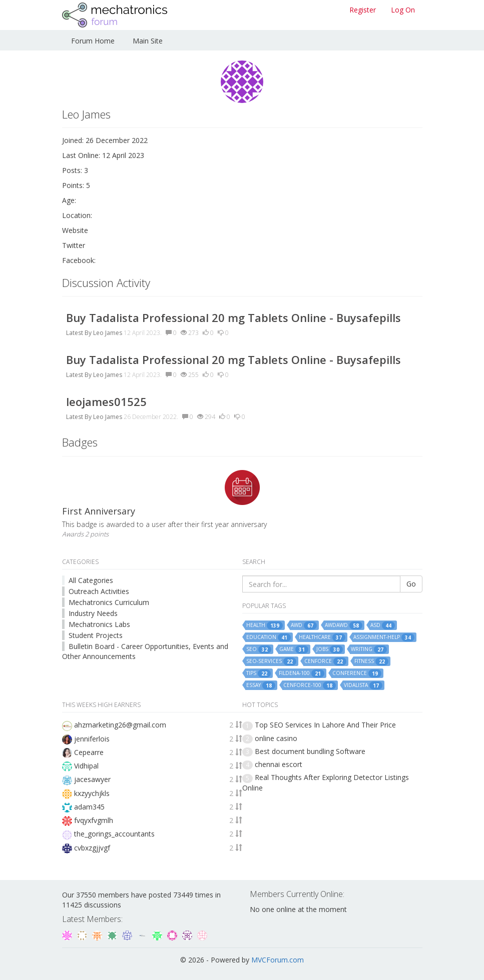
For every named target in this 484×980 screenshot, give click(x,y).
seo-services (271, 661)
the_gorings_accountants (114, 834)
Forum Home (93, 41)
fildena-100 (302, 673)
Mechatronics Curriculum (109, 602)
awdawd (344, 625)
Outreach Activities (99, 591)
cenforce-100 (310, 685)
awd (304, 625)
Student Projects (96, 635)
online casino (276, 738)
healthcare (322, 637)
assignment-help (384, 637)
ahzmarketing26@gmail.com (120, 725)
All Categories (91, 580)
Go (411, 584)
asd (383, 625)
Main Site (148, 41)
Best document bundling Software (310, 751)
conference (357, 673)
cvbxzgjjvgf (92, 848)
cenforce (325, 661)
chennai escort (279, 764)
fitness (371, 661)
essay (261, 685)
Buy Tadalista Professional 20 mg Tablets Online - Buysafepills (233, 317)
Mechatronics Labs (99, 624)
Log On (403, 10)
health (265, 625)
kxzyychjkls (92, 793)
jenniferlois (92, 739)
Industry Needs (93, 613)
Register (363, 10)
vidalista (363, 685)
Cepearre (89, 752)
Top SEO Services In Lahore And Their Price (325, 725)
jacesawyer (92, 779)
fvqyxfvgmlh (94, 820)
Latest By (79, 333)
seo (259, 649)
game (294, 649)
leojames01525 (106, 401)
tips (259, 673)
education (269, 637)
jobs (330, 649)
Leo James (108, 333)
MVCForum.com (278, 960)
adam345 (89, 807)
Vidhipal (86, 766)
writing (369, 649)
